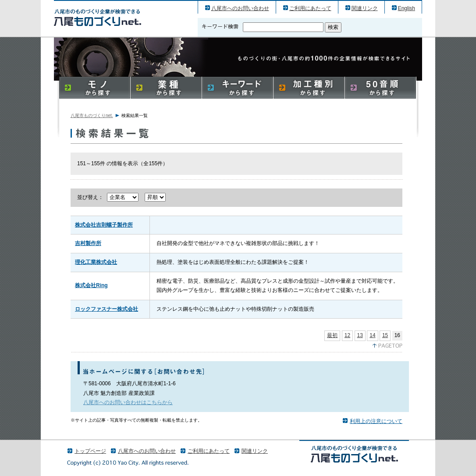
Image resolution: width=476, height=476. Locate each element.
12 (347, 335)
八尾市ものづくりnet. (92, 115)
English (407, 8)
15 (385, 335)
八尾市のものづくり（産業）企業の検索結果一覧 (98, 17)
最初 (332, 335)
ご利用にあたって (310, 8)
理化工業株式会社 (96, 262)
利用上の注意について (376, 421)
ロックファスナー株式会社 (107, 309)
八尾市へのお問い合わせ (240, 8)
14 (372, 335)
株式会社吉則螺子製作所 (104, 225)
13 (360, 335)
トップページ (90, 451)
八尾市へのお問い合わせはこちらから (128, 402)
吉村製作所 (88, 243)
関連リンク (365, 8)
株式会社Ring (91, 285)
